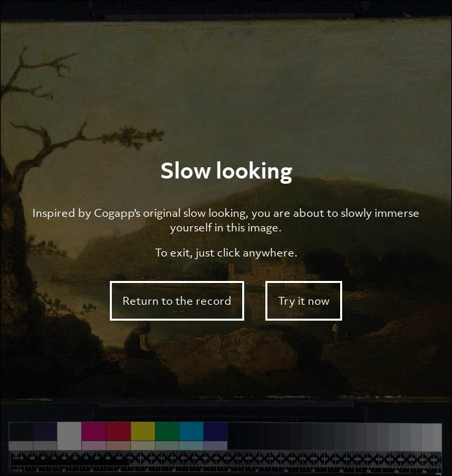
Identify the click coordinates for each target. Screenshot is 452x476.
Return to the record (177, 301)
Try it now (304, 301)
